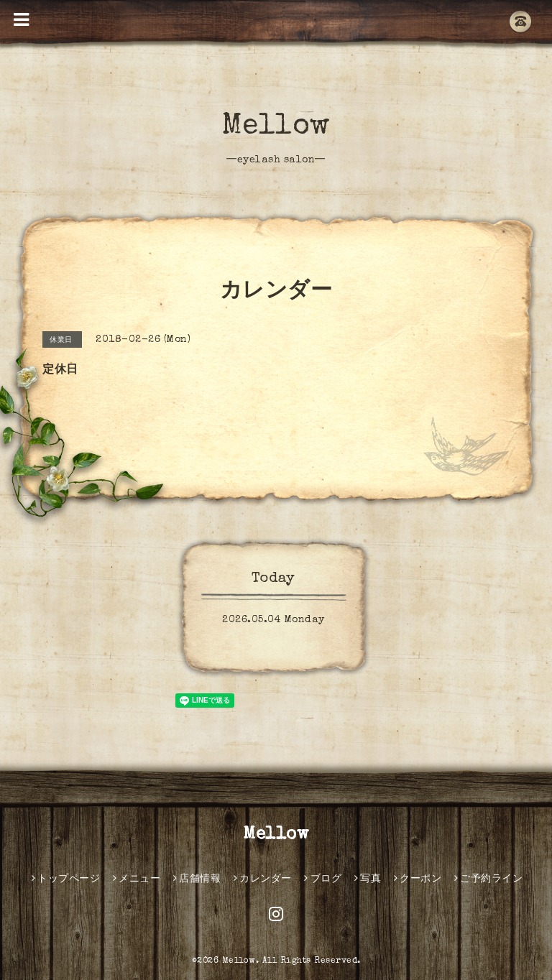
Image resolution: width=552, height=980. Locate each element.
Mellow (276, 127)
